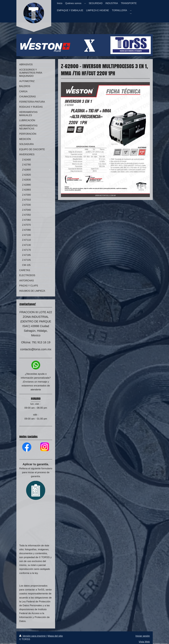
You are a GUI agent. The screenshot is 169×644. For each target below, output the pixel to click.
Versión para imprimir (33, 636)
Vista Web (144, 642)
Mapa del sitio (55, 636)
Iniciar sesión (143, 636)
